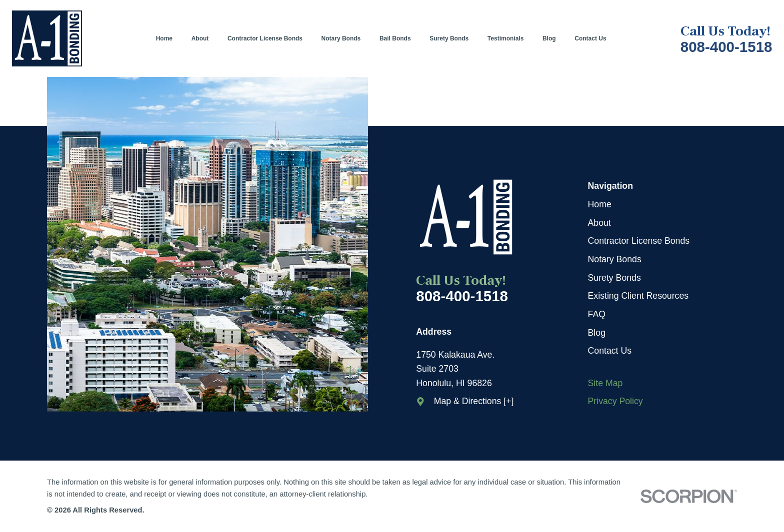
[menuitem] (169, 38)
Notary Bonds (615, 259)
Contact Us (610, 351)
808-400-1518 (726, 47)
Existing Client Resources (638, 296)
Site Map (605, 383)
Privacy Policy (615, 401)
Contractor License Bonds (639, 241)
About (599, 223)
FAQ (597, 314)
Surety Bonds (614, 278)
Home (600, 204)
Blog (597, 333)
